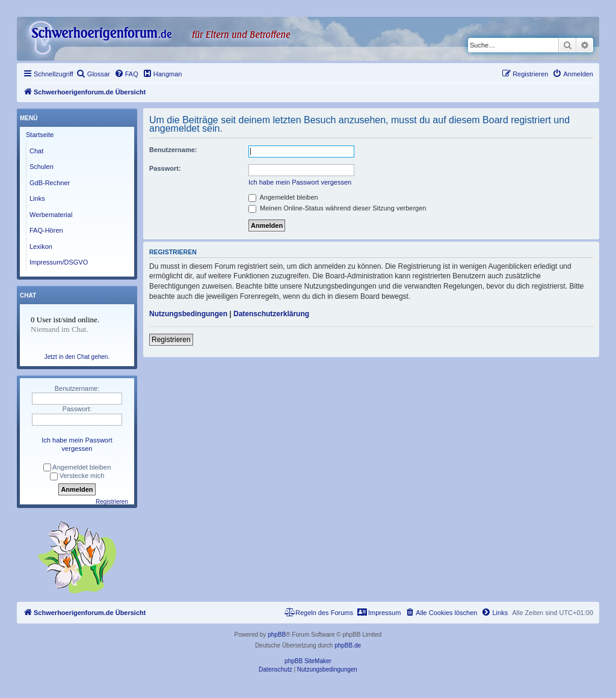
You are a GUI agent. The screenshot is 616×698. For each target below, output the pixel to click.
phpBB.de (348, 645)
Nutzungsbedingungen (188, 314)
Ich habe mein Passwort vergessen (300, 182)
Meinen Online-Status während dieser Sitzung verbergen (337, 208)
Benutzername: (173, 150)
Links (37, 198)
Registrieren (171, 340)
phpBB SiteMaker (308, 661)
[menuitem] (93, 74)
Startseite (40, 135)
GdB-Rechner (50, 183)
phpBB (277, 635)
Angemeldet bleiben (283, 197)
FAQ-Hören (46, 230)
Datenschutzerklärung (271, 314)
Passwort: (165, 168)
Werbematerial (51, 215)
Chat (36, 151)
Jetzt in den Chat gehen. (77, 357)
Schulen (42, 167)
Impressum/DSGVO (59, 262)
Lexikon (41, 246)
